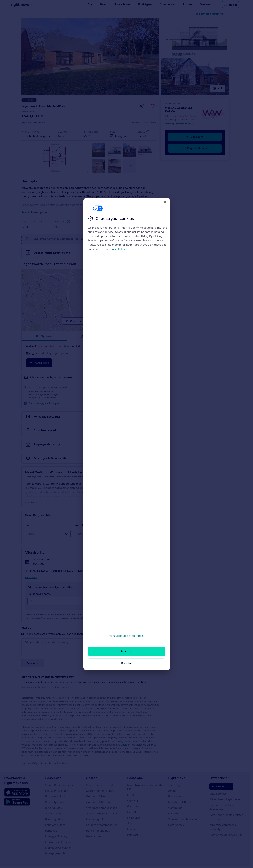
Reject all (126, 663)
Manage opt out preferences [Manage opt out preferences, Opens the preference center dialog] (127, 636)
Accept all (126, 651)
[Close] (165, 202)
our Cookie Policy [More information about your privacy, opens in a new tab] (115, 249)
